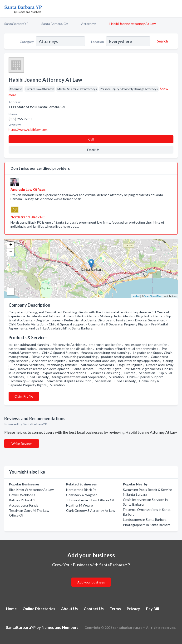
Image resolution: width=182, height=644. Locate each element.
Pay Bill (152, 609)
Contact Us (94, 609)
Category (27, 42)
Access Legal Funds (24, 505)
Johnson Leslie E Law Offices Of (90, 500)
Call (91, 139)
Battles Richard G (22, 500)
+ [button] (11, 245)
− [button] (11, 252)
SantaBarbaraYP (16, 24)
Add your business (91, 582)
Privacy (133, 609)
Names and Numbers (60, 627)
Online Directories (39, 609)
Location (98, 42)
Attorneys (89, 24)
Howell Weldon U (22, 495)
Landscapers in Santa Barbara (145, 519)
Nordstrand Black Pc (81, 490)
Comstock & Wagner (81, 495)
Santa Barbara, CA (55, 24)
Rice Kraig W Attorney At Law (31, 490)
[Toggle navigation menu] (176, 8)
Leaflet (136, 296)
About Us (69, 609)
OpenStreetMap (153, 296)
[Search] (162, 41)
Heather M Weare (79, 505)
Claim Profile (24, 396)
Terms (115, 609)
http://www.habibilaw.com (28, 129)
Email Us (93, 150)
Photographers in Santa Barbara (147, 525)
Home (11, 609)
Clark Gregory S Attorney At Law (91, 510)
